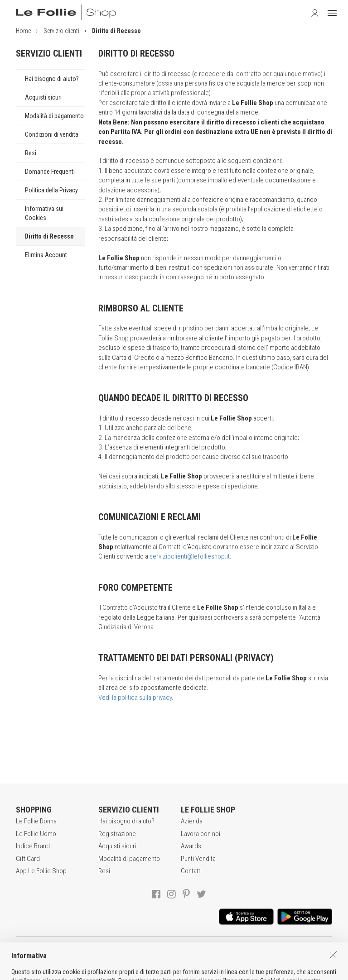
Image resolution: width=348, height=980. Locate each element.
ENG (185, 971)
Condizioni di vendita (52, 134)
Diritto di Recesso (49, 236)
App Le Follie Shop (41, 871)
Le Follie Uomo (36, 834)
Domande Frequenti (50, 172)
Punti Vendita (198, 859)
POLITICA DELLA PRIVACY (165, 952)
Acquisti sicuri (43, 97)
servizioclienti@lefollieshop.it (190, 556)
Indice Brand (33, 846)
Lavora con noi (201, 834)
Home (23, 31)
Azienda (192, 821)
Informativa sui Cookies (44, 213)
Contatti (191, 871)
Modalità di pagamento (54, 116)
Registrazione (117, 834)
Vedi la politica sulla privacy (135, 698)
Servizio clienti (61, 31)
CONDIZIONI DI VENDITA (89, 952)
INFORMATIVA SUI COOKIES (246, 952)
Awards (191, 846)
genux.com (149, 971)
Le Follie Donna (36, 821)
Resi (31, 153)
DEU (196, 971)
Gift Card (28, 859)
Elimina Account (46, 255)
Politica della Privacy (51, 190)
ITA (175, 971)
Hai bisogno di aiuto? (52, 79)
